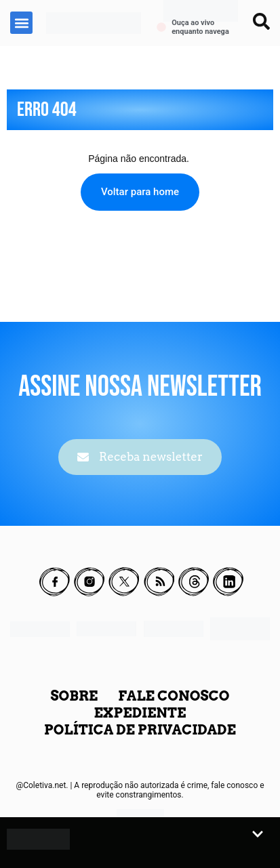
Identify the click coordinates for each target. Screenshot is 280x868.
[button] (21, 23)
